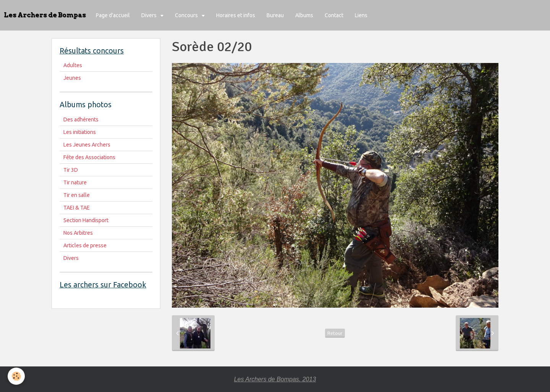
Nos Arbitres (78, 233)
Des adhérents (81, 119)
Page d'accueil (113, 15)
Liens (361, 15)
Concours (187, 15)
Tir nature (75, 182)
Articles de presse (85, 245)
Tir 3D (71, 170)
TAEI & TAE (77, 208)
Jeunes (72, 78)
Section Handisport (86, 220)
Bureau (275, 15)
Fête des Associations (89, 157)
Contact (334, 15)
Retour (335, 333)
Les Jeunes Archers (87, 145)
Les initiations (80, 132)
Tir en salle (77, 195)
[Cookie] (16, 376)
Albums (304, 15)
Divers (150, 15)
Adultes (73, 65)
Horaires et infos (236, 15)
